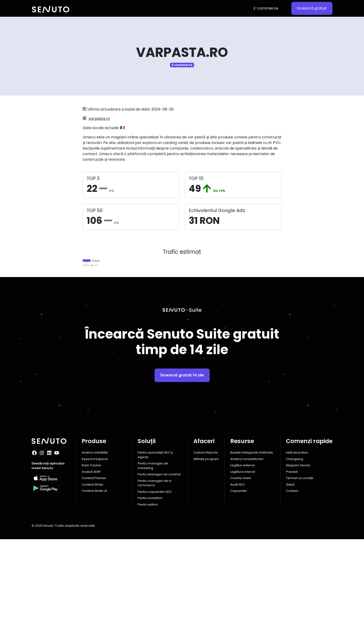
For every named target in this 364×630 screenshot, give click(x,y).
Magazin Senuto (298, 556)
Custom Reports (206, 543)
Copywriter (239, 582)
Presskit (292, 563)
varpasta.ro (99, 119)
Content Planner (94, 569)
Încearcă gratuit (312, 8)
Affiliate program (206, 550)
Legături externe (242, 556)
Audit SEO (237, 575)
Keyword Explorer (95, 550)
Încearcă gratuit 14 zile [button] (182, 466)
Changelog (295, 550)
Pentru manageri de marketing (153, 557)
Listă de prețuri (297, 543)
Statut (290, 575)
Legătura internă (243, 563)
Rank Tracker (92, 556)
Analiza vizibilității (95, 543)
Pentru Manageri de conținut (159, 565)
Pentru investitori (150, 589)
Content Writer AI (94, 582)
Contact (292, 582)
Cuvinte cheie (241, 569)
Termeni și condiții (300, 569)
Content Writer (93, 575)
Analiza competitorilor (247, 550)
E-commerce (266, 8)
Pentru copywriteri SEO (155, 583)
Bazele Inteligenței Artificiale (252, 543)
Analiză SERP (91, 563)
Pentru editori (148, 595)
